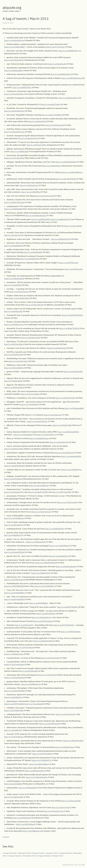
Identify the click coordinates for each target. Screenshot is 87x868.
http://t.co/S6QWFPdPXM (72, 315)
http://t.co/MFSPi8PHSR (14, 586)
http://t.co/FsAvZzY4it (37, 121)
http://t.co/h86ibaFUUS (14, 535)
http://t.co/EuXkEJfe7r (14, 697)
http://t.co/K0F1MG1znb (14, 202)
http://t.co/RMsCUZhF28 (69, 328)
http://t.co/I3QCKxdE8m (42, 754)
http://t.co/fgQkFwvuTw (14, 324)
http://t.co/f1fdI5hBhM (13, 209)
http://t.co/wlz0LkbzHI (33, 252)
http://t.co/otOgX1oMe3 (18, 361)
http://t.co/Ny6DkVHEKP (14, 47)
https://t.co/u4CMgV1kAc (19, 298)
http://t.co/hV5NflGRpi (39, 603)
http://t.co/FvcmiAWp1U (39, 486)
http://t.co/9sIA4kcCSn (59, 442)
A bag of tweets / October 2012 (51, 856)
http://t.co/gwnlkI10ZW (73, 372)
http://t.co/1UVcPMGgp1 (14, 518)
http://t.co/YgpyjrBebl (73, 226)
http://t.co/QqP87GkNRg (67, 607)
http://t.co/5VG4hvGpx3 (43, 621)
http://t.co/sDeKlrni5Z (13, 311)
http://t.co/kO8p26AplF (31, 338)
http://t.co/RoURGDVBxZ (66, 179)
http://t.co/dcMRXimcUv (31, 684)
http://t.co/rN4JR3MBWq (14, 593)
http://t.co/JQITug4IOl (24, 625)
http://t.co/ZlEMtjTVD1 (22, 87)
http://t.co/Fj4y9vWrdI (24, 647)
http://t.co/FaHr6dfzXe (13, 70)
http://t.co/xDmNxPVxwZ (15, 40)
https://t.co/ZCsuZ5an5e (14, 664)
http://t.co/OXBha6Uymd (33, 831)
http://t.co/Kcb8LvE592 (41, 219)
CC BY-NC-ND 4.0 (68, 865)
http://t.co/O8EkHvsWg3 (61, 74)
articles (5, 11)
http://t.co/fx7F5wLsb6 (69, 263)
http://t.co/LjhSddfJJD (13, 784)
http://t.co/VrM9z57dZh (62, 425)
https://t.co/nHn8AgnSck (14, 279)
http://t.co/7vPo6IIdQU (29, 404)
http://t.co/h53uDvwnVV (66, 714)
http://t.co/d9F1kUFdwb (14, 344)
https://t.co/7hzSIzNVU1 (42, 760)
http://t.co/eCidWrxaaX (14, 580)
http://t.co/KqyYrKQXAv (14, 94)
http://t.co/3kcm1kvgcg (19, 292)
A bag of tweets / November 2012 (22, 856)
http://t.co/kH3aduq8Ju (34, 771)
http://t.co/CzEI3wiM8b (14, 797)
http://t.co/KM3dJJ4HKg (43, 641)
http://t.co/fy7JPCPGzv (55, 47)
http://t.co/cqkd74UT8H (38, 492)
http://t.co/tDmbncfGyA (41, 617)
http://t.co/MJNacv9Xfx (14, 449)
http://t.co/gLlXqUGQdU (14, 60)
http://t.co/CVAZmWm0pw (37, 777)
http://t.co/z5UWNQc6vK (50, 724)
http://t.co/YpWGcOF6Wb (15, 691)
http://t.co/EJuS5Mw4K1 (14, 111)
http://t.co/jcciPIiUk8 (13, 285)
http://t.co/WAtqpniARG (74, 408)
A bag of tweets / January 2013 (45, 853)
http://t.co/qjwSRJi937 (13, 730)
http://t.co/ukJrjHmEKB (14, 599)
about (17, 11)
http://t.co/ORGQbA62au (71, 78)
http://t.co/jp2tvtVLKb (61, 807)
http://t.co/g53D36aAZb (28, 671)
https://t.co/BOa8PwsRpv (73, 741)
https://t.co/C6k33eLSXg (67, 502)
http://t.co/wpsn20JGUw (37, 421)
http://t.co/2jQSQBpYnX (23, 435)
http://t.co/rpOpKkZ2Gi (59, 556)
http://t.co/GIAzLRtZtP (13, 381)
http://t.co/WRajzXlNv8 (28, 788)
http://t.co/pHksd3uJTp (61, 219)
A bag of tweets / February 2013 (17, 853)
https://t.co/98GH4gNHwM (46, 563)
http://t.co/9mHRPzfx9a (68, 51)
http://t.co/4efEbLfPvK (41, 573)
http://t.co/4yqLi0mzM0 (34, 704)
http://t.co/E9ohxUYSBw (37, 145)
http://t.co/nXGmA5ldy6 (14, 387)
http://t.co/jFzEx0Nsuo (51, 166)
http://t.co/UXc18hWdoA (44, 586)
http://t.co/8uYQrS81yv (46, 435)
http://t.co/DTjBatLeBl (55, 125)
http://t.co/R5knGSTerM (61, 239)
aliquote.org (12, 8)
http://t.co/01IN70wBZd (14, 704)
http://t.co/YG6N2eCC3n (53, 811)
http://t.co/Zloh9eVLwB (28, 138)
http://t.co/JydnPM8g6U (59, 546)
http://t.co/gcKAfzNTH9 (30, 259)
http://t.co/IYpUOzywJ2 (41, 512)
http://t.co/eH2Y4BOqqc (14, 737)
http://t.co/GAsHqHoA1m (36, 215)
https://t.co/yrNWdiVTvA (71, 470)
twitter (7, 837)
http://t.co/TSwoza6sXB (71, 801)
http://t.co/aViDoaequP (22, 818)
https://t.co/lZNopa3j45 (36, 542)
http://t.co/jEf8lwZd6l (20, 151)
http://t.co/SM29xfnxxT (26, 824)
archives (11, 11)
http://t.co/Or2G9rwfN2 (51, 658)
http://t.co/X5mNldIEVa (14, 368)
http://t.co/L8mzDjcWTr (14, 492)
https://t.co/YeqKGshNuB (15, 678)
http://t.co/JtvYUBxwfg (14, 479)
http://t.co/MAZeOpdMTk (68, 432)
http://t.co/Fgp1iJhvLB (34, 305)
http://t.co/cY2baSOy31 (29, 185)
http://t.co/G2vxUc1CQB (44, 196)
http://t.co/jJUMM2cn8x (14, 710)
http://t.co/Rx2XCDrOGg (65, 398)
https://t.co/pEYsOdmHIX (15, 466)
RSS (83, 865)
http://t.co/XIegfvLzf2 (57, 64)
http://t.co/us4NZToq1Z (64, 453)
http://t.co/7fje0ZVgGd (48, 675)
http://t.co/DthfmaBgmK (66, 566)
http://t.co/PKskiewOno (14, 654)
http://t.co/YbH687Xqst (64, 747)
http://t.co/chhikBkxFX (14, 246)
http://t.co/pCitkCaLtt (53, 415)
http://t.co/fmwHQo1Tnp (14, 132)
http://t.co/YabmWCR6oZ (14, 552)
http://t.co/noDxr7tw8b (51, 104)
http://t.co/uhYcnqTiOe (13, 525)
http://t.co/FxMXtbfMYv (55, 529)
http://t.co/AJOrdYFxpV (46, 614)
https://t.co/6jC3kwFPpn (14, 158)
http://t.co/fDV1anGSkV (62, 492)
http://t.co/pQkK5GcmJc (39, 438)
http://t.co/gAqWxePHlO (71, 456)
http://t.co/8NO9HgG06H (66, 162)
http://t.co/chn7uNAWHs (52, 115)
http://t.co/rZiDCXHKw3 (39, 764)
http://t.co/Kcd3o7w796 (14, 235)
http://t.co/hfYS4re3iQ (74, 269)
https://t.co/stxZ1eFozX (56, 348)
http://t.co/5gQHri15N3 (14, 355)
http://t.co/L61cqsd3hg (30, 394)
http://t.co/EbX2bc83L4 (68, 98)
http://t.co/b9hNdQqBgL (71, 632)
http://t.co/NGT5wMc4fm (64, 625)
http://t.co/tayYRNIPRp (30, 192)
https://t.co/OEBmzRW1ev (72, 172)
